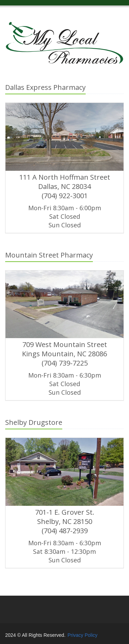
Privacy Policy (82, 635)
